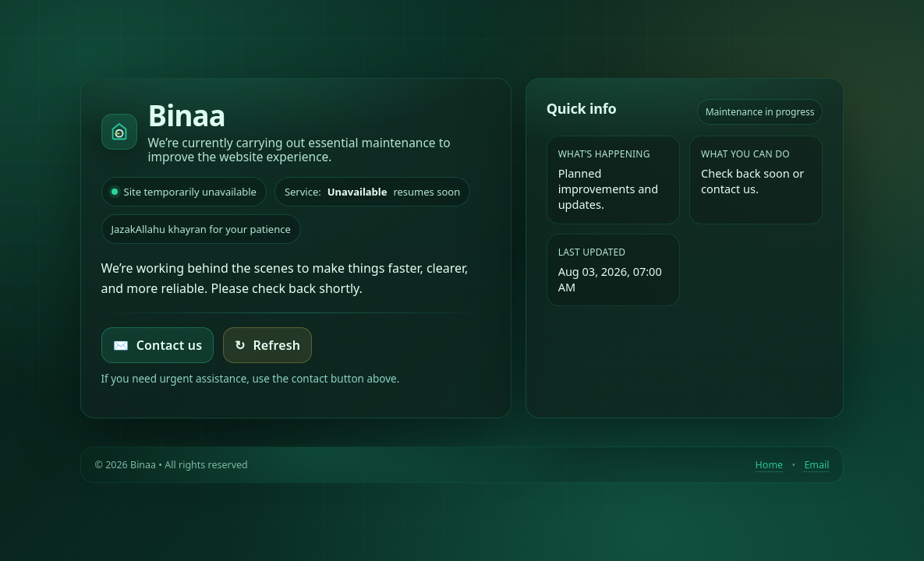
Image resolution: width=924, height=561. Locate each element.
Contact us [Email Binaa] (158, 345)
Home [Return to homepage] (770, 465)
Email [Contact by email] (816, 465)
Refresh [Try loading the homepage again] (267, 345)
